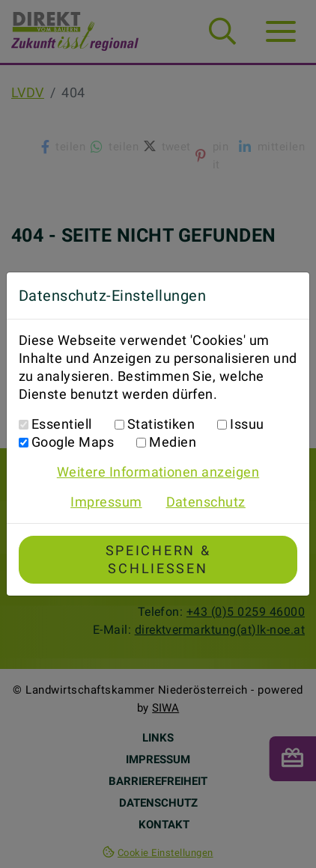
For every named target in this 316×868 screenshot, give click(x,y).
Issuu (247, 424)
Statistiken (161, 424)
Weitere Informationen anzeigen (158, 472)
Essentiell (62, 424)
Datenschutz (206, 502)
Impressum (106, 502)
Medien (173, 442)
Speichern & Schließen (158, 559)
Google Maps (73, 442)
